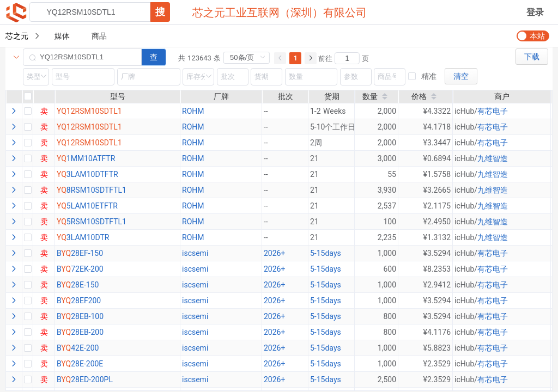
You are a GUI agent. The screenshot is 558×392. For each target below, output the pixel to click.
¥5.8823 (437, 348)
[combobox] (100, 12)
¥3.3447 (437, 143)
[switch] (533, 36)
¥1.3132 (437, 237)
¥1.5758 (437, 174)
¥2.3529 (437, 364)
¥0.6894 (437, 158)
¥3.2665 (437, 190)
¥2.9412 (437, 285)
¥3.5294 (437, 253)
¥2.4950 (437, 222)
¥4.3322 (437, 111)
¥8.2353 (437, 269)
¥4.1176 (437, 332)
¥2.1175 (437, 206)
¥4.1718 (437, 127)
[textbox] (90, 12)
